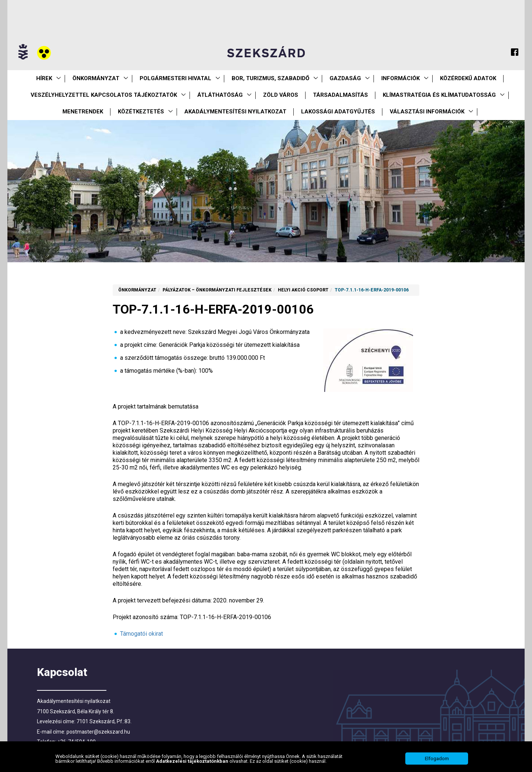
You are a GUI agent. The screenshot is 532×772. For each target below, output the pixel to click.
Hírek (44, 78)
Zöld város (281, 95)
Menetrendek (83, 112)
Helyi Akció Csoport (303, 290)
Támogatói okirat (141, 634)
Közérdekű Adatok (468, 78)
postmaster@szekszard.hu (98, 732)
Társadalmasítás (340, 95)
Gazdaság (345, 78)
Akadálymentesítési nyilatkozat (235, 112)
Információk (400, 78)
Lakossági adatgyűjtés (338, 112)
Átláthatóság (220, 95)
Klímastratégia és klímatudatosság (439, 95)
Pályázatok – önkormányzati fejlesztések (217, 290)
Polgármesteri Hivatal (175, 78)
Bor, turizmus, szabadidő (270, 78)
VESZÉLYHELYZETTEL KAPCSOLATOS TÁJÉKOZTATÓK (104, 95)
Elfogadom (437, 759)
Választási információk (427, 112)
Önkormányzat (96, 78)
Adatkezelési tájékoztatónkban (193, 761)
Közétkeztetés (141, 112)
